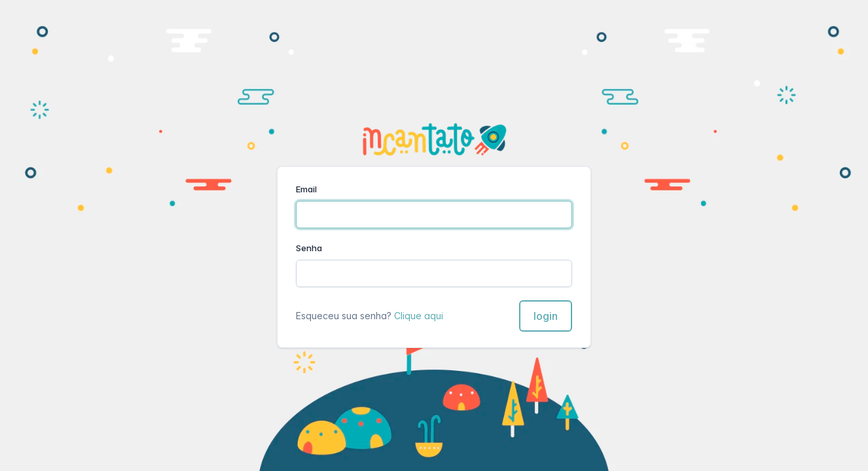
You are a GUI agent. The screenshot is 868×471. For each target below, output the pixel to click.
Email (306, 189)
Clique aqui (419, 316)
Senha (309, 248)
